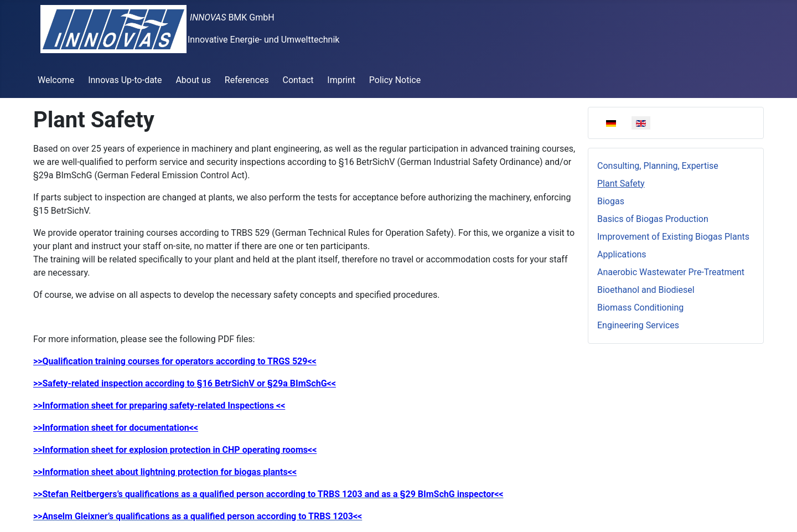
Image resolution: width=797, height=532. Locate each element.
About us (193, 80)
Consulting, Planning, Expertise (658, 166)
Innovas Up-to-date (125, 80)
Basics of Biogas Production (653, 219)
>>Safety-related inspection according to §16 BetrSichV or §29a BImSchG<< (185, 383)
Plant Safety (621, 184)
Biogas (611, 201)
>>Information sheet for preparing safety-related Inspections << (159, 406)
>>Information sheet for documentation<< (116, 428)
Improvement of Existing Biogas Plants (673, 237)
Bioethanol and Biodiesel (646, 290)
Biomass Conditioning (640, 308)
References (247, 80)
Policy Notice (395, 80)
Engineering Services (638, 325)
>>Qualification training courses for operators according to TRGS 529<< (175, 361)
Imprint (341, 80)
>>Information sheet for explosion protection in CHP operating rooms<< (175, 450)
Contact (298, 80)
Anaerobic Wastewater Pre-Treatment (671, 272)
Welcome (56, 80)
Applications (622, 254)
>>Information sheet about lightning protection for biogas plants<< (165, 472)
